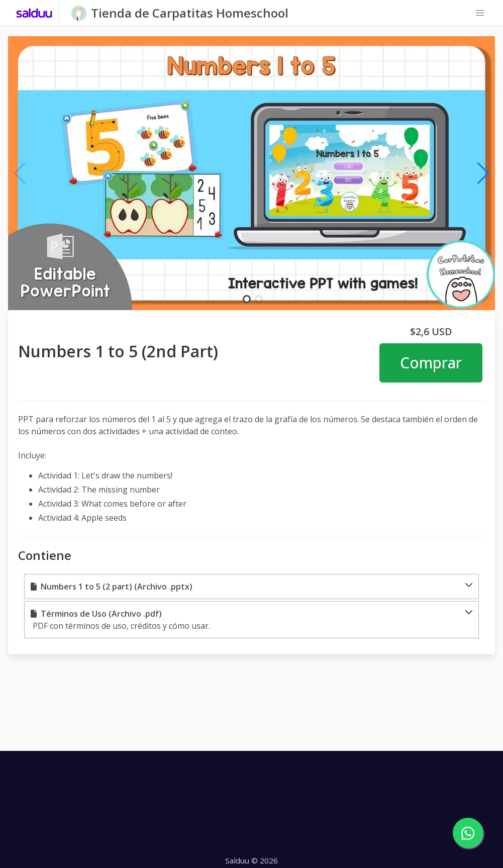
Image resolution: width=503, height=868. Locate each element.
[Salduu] (34, 13)
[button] (480, 13)
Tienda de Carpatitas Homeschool (190, 13)
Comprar (431, 363)
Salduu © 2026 (251, 860)
